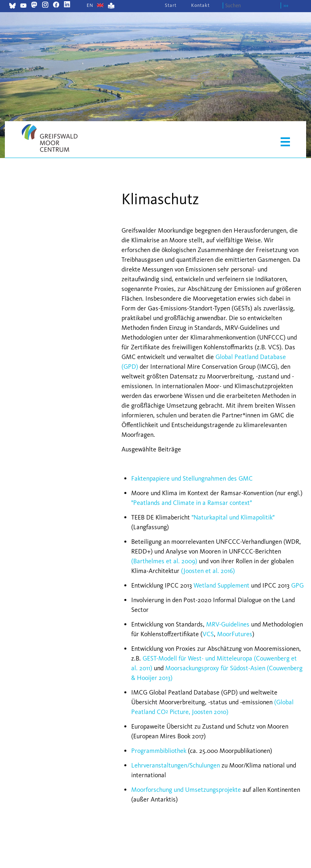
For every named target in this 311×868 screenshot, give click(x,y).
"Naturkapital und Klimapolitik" (233, 517)
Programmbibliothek (159, 751)
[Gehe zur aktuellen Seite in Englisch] (90, 5)
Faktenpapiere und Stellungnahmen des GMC (192, 478)
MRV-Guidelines (228, 624)
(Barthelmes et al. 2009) (164, 561)
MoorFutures (235, 634)
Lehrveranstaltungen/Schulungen (176, 765)
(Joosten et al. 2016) (208, 571)
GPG (297, 585)
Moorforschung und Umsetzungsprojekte (186, 790)
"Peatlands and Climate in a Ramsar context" (192, 503)
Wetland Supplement (222, 585)
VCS (208, 634)
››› (286, 5)
